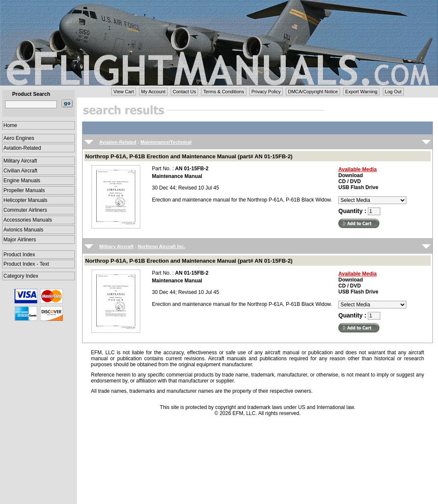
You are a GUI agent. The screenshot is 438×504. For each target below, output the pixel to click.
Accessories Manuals (28, 220)
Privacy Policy (266, 92)
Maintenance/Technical (166, 142)
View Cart (123, 92)
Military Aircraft (20, 161)
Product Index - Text (26, 264)
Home (10, 125)
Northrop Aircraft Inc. (161, 246)
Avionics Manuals (23, 230)
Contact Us (184, 92)
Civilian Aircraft (20, 171)
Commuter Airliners (25, 210)
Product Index (19, 255)
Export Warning (361, 92)
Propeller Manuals (24, 190)
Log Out (393, 92)
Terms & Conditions (223, 92)
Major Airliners (20, 240)
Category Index (21, 276)
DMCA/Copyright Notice (313, 92)
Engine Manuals (22, 181)
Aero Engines (19, 138)
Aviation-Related (22, 148)
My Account (153, 92)
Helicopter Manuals (25, 200)
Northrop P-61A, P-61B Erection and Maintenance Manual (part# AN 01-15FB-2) (189, 156)
